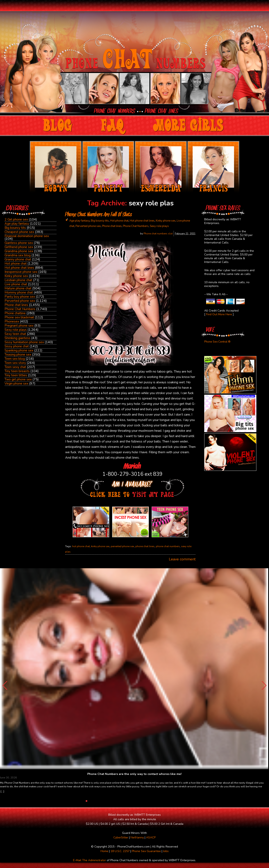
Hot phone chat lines (19, 268)
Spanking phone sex (19, 350)
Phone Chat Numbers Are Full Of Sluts (99, 215)
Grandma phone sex (19, 251)
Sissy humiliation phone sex (24, 342)
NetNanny (137, 837)
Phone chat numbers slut (158, 234)
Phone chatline (15, 313)
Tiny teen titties (16, 375)
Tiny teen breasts (17, 371)
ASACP (151, 837)
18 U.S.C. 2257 (120, 851)
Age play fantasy (17, 224)
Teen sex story (15, 363)
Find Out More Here (219, 314)
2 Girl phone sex (16, 219)
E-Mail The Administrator (89, 860)
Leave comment (182, 559)
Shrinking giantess (17, 338)
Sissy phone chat (17, 346)
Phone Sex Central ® (217, 342)
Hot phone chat (16, 264)
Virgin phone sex (16, 384)
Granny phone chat (18, 259)
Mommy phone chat (19, 293)
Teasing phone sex (18, 355)
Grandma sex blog (18, 255)
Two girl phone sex (18, 379)
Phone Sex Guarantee (146, 851)
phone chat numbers (168, 546)
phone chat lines (145, 546)
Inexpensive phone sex (21, 272)
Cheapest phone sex (19, 232)
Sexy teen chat (15, 334)
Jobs (166, 851)
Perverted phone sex (20, 301)
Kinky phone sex (16, 276)
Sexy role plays (16, 330)
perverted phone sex (122, 546)
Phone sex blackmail (19, 317)
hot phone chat (81, 546)
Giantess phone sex (19, 243)
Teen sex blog (15, 359)
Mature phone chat (18, 288)
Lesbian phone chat (18, 280)
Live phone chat (16, 284)
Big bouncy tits (15, 228)
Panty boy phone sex (20, 297)
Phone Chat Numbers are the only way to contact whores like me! (134, 774)
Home (104, 851)
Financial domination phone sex (27, 236)
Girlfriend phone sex (19, 247)
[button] (264, 686)
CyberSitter (121, 837)
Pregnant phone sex (19, 326)
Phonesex (12, 321)
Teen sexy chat (15, 367)
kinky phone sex (100, 546)
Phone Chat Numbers (20, 309)
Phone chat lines (16, 305)
